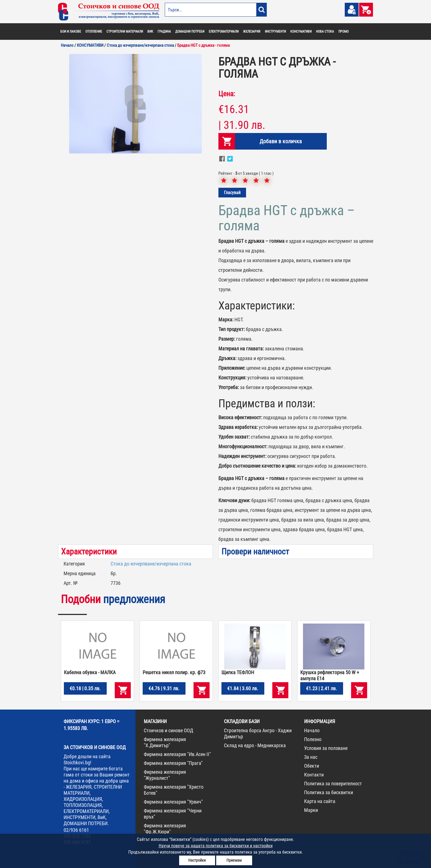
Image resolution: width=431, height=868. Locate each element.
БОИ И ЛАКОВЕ (71, 32)
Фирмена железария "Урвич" (173, 802)
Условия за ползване (326, 748)
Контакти (314, 775)
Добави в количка (281, 141)
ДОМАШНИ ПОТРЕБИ (190, 32)
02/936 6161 (76, 830)
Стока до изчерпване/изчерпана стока (151, 564)
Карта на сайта (320, 801)
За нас (311, 757)
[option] (135, 104)
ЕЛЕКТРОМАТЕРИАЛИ (224, 32)
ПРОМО (344, 32)
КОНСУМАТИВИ (301, 32)
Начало (312, 730)
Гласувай (232, 193)
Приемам (234, 860)
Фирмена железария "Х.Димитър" (165, 742)
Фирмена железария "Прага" (173, 763)
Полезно (313, 739)
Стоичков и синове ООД (169, 730)
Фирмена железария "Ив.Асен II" (177, 754)
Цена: (227, 94)
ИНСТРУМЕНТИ (275, 32)
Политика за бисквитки (329, 792)
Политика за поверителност (333, 784)
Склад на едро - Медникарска (255, 745)
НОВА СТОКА (325, 32)
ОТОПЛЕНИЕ (94, 32)
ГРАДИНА (164, 32)
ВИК (150, 32)
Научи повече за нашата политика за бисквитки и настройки (216, 846)
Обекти (312, 766)
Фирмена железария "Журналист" (165, 775)
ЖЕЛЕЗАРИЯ (252, 32)
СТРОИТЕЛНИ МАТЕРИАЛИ (125, 32)
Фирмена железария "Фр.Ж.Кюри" (165, 829)
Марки (311, 810)
